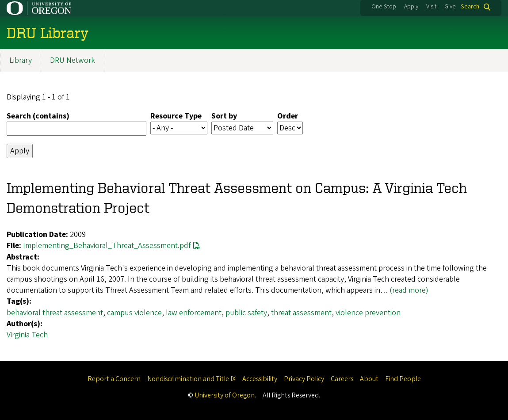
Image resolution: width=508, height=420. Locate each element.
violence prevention (368, 313)
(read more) (409, 291)
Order (288, 116)
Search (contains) (38, 116)
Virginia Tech (27, 335)
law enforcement (194, 313)
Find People (403, 379)
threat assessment (301, 313)
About (369, 379)
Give (450, 7)
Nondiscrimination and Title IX (191, 379)
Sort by (224, 116)
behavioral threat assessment (55, 313)
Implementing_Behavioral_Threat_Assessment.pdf (107, 246)
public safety (246, 313)
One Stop (384, 7)
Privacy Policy (304, 379)
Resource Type (176, 116)
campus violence (134, 313)
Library (21, 60)
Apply (411, 7)
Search (470, 7)
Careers (342, 379)
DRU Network (73, 60)
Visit (431, 7)
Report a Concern (114, 379)
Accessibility (260, 379)
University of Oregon (225, 395)
